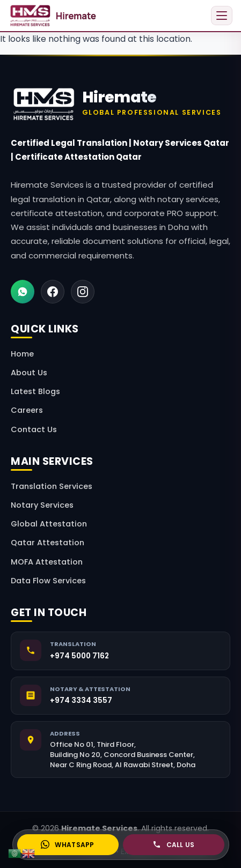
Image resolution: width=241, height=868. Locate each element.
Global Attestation (49, 524)
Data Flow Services (48, 581)
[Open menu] (222, 16)
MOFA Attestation (47, 562)
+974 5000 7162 (79, 656)
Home (22, 354)
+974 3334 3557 (81, 700)
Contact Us (34, 429)
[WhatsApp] (23, 292)
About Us (29, 373)
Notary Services (42, 505)
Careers (27, 410)
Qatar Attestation (48, 543)
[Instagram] (83, 292)
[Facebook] (53, 292)
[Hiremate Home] (120, 104)
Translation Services (52, 486)
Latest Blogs (35, 391)
